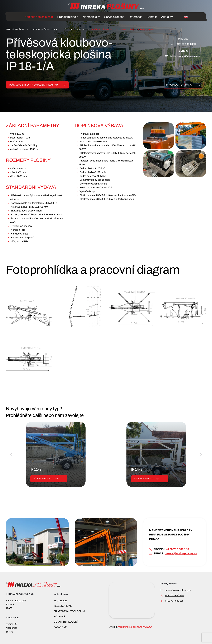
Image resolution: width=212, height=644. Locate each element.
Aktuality (167, 17)
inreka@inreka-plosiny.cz (181, 553)
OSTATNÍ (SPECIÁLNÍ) (66, 622)
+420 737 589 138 (178, 549)
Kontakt (152, 17)
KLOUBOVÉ (60, 601)
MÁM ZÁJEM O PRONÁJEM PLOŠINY (37, 85)
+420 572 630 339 (186, 44)
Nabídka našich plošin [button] (39, 17)
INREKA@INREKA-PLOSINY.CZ (178, 590)
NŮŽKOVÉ (59, 616)
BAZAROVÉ (60, 627)
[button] (159, 136)
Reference (136, 17)
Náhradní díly (91, 17)
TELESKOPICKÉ (63, 606)
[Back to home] (106, 6)
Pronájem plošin (68, 17)
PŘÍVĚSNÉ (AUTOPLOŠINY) (69, 611)
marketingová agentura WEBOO (135, 627)
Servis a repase (114, 17)
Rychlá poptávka (183, 85)
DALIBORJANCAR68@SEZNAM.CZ (186, 56)
